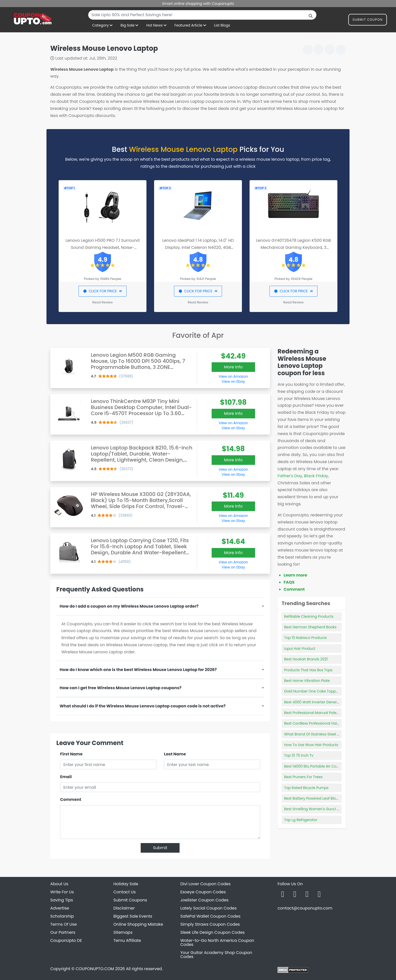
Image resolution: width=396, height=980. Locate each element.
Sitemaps (123, 932)
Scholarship (62, 916)
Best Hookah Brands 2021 (306, 659)
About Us (59, 884)
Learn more (295, 575)
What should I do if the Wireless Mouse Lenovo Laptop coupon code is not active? (143, 706)
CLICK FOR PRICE (102, 291)
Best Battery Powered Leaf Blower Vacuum (321, 798)
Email (66, 777)
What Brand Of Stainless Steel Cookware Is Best (326, 734)
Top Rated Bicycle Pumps (306, 788)
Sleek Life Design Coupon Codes (213, 932)
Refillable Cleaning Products (309, 616)
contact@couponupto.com (305, 908)
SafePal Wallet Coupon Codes (210, 916)
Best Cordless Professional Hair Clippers (319, 723)
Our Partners (63, 932)
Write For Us (62, 892)
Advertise (60, 908)
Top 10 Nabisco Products (305, 638)
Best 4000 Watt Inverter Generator (314, 702)
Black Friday (316, 476)
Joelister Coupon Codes (204, 900)
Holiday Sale (126, 884)
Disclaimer (124, 908)
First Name (71, 754)
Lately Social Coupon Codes (208, 908)
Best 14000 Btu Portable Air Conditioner (318, 766)
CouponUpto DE (66, 940)
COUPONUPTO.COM (95, 969)
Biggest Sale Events (133, 916)
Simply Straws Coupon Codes (210, 924)
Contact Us (125, 892)
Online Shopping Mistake (138, 924)
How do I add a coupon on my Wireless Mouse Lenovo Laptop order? (129, 606)
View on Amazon (233, 376)
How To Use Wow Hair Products (311, 745)
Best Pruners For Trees (303, 777)
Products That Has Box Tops (308, 670)
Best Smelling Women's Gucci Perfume (318, 809)
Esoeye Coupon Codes (203, 892)
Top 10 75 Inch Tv (299, 755)
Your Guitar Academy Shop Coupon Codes (216, 955)
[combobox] (202, 15)
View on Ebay (233, 381)
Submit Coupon (368, 21)
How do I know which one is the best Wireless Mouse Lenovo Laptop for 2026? (138, 670)
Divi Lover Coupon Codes (205, 884)
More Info (233, 367)
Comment (71, 799)
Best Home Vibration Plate (307, 681)
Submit (160, 848)
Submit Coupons (130, 900)
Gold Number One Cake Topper (312, 691)
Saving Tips (62, 900)
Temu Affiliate (127, 940)
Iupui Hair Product (300, 649)
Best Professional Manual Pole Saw (314, 713)
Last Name (175, 754)
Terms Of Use (64, 924)
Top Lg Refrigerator (301, 820)
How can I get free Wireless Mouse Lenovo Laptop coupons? (121, 688)
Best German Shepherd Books (310, 627)
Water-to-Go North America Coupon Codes (217, 942)
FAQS (289, 582)
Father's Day (290, 476)
